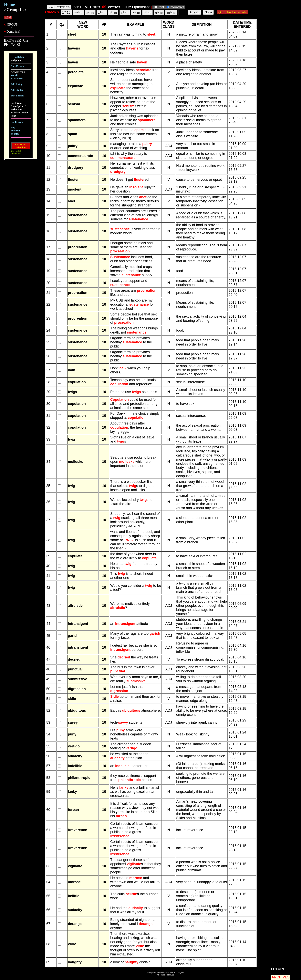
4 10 (102, 13)
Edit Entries (17, 96)
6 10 (125, 13)
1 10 (66, 12)
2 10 (78, 13)
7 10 (136, 13)
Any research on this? (15, 131)
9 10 (159, 13)
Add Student (17, 90)
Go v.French (17, 66)
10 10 (171, 13)
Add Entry (16, 84)
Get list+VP (17, 122)
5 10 (113, 13)
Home (9, 4)
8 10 (147, 13)
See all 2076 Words (17, 77)
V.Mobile (19, 57)
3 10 (90, 13)
